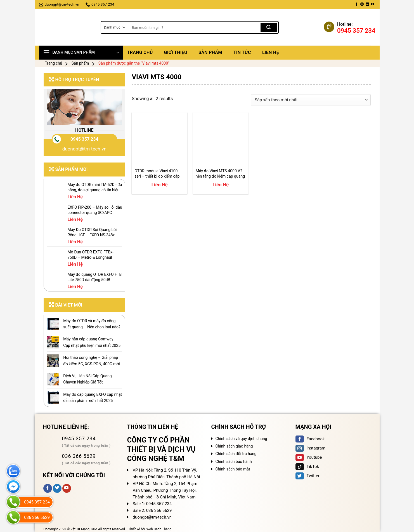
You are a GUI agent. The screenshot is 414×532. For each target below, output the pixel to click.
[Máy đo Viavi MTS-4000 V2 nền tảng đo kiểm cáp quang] (221, 140)
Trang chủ (140, 52)
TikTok (307, 467)
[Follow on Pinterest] (362, 4)
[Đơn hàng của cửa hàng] (311, 100)
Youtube (309, 457)
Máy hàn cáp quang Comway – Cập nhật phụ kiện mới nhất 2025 (92, 342)
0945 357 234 (84, 139)
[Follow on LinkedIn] (367, 4)
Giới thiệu (176, 52)
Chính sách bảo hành (234, 462)
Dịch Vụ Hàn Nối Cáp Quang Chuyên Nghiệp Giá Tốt (87, 379)
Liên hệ (271, 52)
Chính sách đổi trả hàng (236, 454)
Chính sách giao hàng (234, 446)
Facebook (310, 439)
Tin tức (242, 52)
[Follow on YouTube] (373, 4)
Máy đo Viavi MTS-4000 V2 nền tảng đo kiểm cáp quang (220, 173)
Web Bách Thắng (159, 529)
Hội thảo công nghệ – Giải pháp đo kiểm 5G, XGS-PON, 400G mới (91, 361)
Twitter (307, 476)
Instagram (311, 448)
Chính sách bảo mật (233, 469)
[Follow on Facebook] (356, 4)
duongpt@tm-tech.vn (84, 149)
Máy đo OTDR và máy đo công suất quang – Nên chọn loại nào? (92, 324)
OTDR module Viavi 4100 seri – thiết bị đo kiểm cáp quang (157, 174)
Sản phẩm (210, 52)
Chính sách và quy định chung (241, 439)
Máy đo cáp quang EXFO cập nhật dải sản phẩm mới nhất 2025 (93, 397)
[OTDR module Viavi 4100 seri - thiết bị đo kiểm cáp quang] (159, 140)
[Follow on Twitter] (57, 488)
